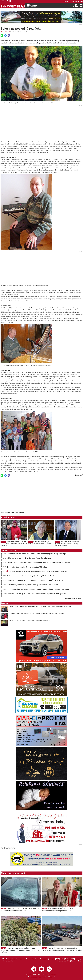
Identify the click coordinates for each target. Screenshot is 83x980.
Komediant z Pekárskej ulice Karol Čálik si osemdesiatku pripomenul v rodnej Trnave (36, 594)
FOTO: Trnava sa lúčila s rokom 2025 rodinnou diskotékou (30, 621)
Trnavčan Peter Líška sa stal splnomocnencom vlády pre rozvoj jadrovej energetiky (67, 544)
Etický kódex (60, 959)
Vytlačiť (79, 475)
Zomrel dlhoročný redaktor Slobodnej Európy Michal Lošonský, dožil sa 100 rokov (38, 589)
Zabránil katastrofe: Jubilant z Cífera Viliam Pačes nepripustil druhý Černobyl (14, 544)
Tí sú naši (8, 32)
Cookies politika (76, 961)
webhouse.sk (51, 977)
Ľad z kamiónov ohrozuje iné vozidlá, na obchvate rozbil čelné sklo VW (20, 909)
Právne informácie (32, 959)
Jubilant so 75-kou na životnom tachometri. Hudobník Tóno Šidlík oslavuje (35, 580)
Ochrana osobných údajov (47, 959)
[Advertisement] (41, 122)
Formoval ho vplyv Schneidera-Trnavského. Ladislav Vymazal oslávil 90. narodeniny (37, 571)
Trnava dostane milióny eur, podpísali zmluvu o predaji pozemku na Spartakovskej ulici (62, 949)
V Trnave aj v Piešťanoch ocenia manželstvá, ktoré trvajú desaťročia (58, 909)
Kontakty (78, 959)
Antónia (80, 1)
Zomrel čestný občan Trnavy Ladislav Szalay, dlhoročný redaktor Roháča (32, 585)
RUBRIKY (33, 6)
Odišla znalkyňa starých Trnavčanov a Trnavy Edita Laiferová (40, 543)
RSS (73, 959)
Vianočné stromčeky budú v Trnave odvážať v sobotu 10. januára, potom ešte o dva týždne (21, 950)
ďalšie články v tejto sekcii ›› (74, 599)
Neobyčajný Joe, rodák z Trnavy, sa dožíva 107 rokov (27, 567)
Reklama (68, 959)
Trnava (4, 909)
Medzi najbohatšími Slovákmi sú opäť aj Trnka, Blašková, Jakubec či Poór (34, 576)
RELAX (3, 32)
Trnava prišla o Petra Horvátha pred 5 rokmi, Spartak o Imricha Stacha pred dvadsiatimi (40, 606)
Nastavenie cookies (64, 961)
